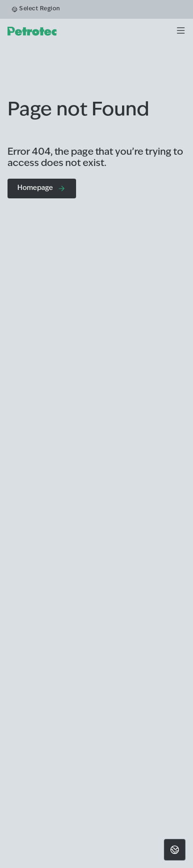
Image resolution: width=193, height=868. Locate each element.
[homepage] (32, 31)
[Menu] (181, 31)
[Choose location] (175, 850)
